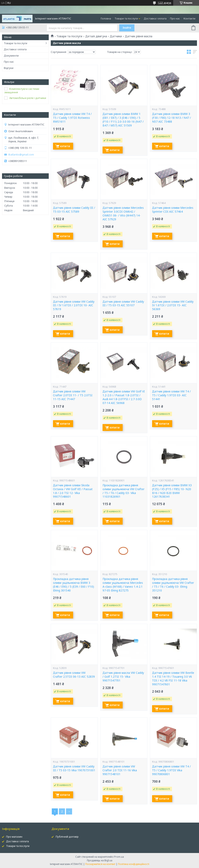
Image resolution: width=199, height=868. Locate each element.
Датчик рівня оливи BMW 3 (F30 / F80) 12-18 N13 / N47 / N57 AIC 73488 (171, 118)
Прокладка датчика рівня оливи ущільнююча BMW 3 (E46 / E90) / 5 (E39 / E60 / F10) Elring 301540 (74, 585)
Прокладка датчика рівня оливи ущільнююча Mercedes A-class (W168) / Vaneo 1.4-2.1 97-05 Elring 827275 (123, 585)
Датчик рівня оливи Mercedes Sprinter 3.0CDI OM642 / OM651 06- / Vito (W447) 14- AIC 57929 (123, 214)
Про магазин (14, 837)
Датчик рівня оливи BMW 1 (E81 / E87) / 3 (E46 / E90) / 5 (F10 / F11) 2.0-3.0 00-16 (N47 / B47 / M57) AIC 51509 (123, 120)
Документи (11, 56)
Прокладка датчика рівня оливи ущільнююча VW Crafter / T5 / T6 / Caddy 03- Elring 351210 (173, 585)
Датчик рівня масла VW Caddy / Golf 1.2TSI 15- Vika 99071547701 (123, 677)
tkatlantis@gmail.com (21, 155)
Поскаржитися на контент (100, 864)
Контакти (189, 18)
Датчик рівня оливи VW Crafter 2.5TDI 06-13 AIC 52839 (74, 675)
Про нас (175, 18)
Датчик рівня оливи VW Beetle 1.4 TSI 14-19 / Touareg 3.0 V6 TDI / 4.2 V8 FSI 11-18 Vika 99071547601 (173, 679)
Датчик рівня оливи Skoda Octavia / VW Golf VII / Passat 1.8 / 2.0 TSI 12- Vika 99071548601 (73, 491)
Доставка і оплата (155, 18)
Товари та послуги (126, 18)
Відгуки (9, 68)
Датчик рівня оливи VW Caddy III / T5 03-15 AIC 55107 (123, 304)
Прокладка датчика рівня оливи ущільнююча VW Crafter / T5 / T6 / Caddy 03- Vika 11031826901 (123, 491)
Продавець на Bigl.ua (100, 860)
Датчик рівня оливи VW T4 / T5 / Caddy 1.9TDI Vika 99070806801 (171, 770)
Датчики (116, 36)
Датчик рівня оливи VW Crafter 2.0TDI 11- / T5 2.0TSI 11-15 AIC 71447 (73, 395)
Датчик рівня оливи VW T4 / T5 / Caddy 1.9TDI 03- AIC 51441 (171, 395)
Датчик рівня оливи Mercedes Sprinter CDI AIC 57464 (173, 210)
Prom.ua (119, 857)
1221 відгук (164, 3)
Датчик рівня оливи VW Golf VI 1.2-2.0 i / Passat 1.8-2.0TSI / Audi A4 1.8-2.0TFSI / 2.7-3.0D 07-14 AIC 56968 (124, 397)
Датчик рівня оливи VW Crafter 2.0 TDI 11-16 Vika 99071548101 (120, 770)
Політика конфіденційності (134, 864)
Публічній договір (67, 837)
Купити (65, 146)
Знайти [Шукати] (127, 28)
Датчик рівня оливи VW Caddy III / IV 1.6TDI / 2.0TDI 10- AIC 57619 (74, 305)
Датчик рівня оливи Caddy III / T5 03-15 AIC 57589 (74, 210)
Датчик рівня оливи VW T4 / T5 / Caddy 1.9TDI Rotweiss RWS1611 (72, 118)
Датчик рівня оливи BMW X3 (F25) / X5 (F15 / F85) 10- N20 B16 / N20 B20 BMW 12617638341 (172, 491)
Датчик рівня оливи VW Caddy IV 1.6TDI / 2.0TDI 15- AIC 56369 (173, 305)
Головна (106, 18)
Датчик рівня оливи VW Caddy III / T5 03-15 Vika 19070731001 (74, 768)
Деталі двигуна (96, 36)
